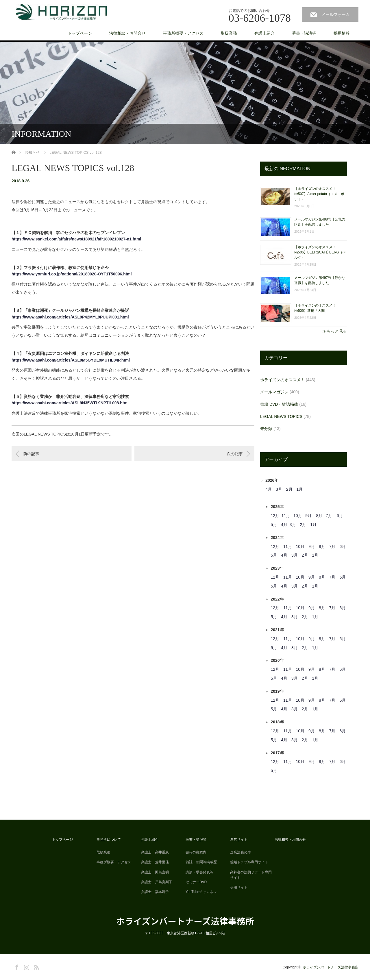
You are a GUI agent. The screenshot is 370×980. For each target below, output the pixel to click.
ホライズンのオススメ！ (282, 380)
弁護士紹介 (264, 33)
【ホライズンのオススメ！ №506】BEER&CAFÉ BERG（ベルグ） (320, 252)
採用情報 (342, 33)
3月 (279, 489)
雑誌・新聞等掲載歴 (201, 862)
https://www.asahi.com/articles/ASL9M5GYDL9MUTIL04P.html (71, 360)
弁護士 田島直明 (155, 872)
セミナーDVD (196, 882)
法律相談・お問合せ (127, 33)
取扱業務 (229, 33)
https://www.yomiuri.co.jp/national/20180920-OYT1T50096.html (72, 274)
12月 (275, 516)
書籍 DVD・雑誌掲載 (279, 404)
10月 (298, 516)
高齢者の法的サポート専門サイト (251, 875)
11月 (286, 516)
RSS (36, 966)
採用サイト (239, 888)
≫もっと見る (335, 331)
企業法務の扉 (240, 852)
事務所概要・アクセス (183, 33)
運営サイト (239, 840)
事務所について (109, 840)
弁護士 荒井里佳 (155, 862)
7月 (329, 516)
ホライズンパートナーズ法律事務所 (185, 921)
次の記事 (235, 454)
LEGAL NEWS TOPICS (281, 416)
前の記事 (31, 454)
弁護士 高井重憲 (155, 852)
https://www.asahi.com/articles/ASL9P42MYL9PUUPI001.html (70, 317)
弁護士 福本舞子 (155, 892)
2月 (289, 489)
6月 (340, 516)
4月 (269, 489)
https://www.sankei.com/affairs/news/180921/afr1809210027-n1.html (76, 239)
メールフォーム (336, 14)
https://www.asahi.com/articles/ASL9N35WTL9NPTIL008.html (70, 403)
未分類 (266, 429)
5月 (274, 525)
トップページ (80, 33)
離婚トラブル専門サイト (249, 862)
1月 (300, 489)
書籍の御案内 (196, 852)
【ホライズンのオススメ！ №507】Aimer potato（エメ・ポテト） (319, 194)
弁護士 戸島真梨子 (157, 882)
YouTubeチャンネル (201, 892)
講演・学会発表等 (199, 872)
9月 (308, 516)
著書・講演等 (304, 33)
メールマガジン (274, 392)
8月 (319, 516)
